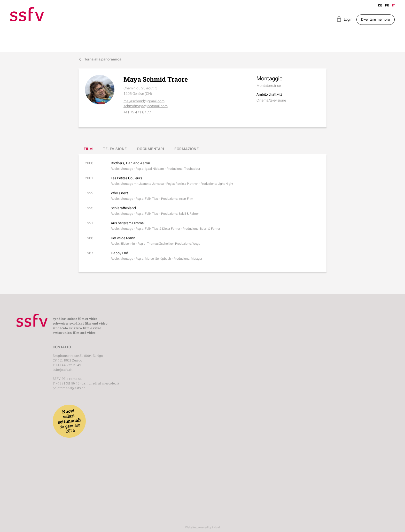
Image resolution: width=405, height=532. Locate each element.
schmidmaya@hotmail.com (146, 106)
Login (344, 19)
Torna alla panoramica (100, 59)
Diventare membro (376, 19)
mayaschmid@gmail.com (144, 101)
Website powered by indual (202, 527)
